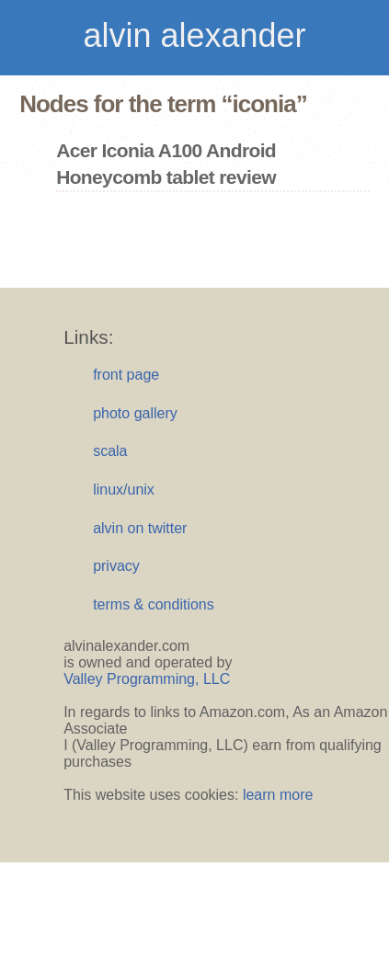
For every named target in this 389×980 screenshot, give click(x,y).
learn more (278, 795)
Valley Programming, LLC (147, 679)
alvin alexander (194, 35)
